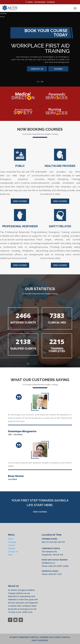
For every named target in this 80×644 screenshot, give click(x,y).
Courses (58, 69)
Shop (10, 555)
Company (12, 542)
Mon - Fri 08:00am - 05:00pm (41, 2)
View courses (20, 265)
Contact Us (13, 552)
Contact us (37, 69)
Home (11, 539)
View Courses (20, 201)
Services (12, 548)
